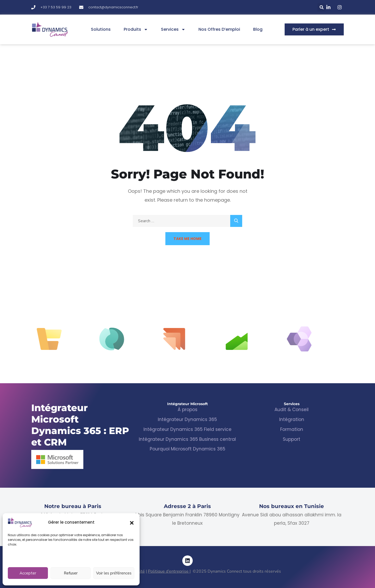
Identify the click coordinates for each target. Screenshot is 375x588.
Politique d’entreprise (168, 571)
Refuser (71, 573)
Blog (258, 29)
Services (173, 29)
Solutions (101, 29)
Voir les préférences (114, 573)
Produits (136, 29)
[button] (132, 522)
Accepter (28, 573)
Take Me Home (187, 239)
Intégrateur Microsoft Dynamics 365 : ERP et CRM (80, 425)
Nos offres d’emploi (219, 29)
